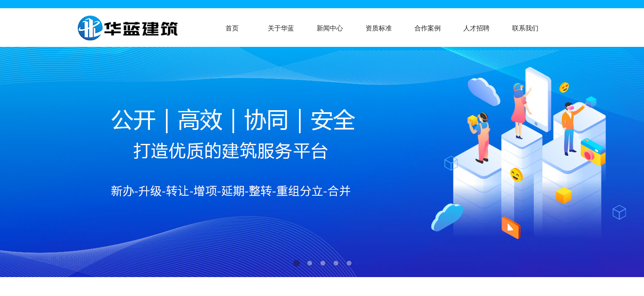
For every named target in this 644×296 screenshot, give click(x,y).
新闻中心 (330, 28)
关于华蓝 (281, 28)
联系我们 (525, 28)
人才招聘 (476, 28)
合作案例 (428, 28)
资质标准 (379, 28)
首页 (232, 28)
